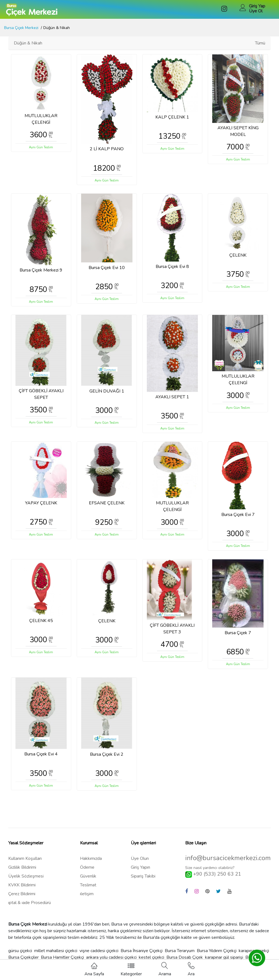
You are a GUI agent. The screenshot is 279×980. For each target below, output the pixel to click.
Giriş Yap (257, 6)
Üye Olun (140, 862)
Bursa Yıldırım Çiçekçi (217, 954)
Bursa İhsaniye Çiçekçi (142, 954)
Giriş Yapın (140, 870)
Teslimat (88, 888)
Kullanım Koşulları (25, 862)
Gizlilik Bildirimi (22, 870)
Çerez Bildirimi (22, 897)
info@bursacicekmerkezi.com (228, 861)
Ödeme (87, 870)
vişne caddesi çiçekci (99, 954)
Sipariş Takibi (143, 879)
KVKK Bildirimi (22, 888)
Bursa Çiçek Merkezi (22, 28)
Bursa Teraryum (180, 954)
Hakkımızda (91, 862)
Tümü (260, 43)
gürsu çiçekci (20, 954)
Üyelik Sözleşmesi (26, 879)
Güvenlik (88, 879)
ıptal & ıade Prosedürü (30, 906)
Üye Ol (256, 11)
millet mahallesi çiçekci (56, 954)
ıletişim (87, 897)
